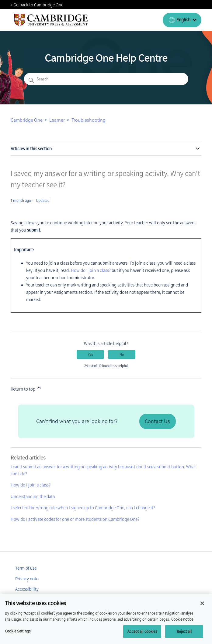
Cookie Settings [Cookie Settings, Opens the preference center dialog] (18, 635)
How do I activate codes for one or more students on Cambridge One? (75, 519)
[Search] (106, 79)
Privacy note (27, 579)
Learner (57, 120)
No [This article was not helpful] (122, 354)
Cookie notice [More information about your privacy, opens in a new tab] (182, 623)
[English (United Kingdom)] (182, 20)
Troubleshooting (89, 120)
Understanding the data (33, 497)
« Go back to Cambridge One (37, 5)
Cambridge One (27, 120)
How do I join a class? (91, 270)
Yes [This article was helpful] (90, 354)
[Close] (202, 607)
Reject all (184, 635)
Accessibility (27, 589)
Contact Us (157, 421)
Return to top (26, 388)
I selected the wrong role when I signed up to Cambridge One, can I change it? (83, 508)
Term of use (26, 568)
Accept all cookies (142, 635)
